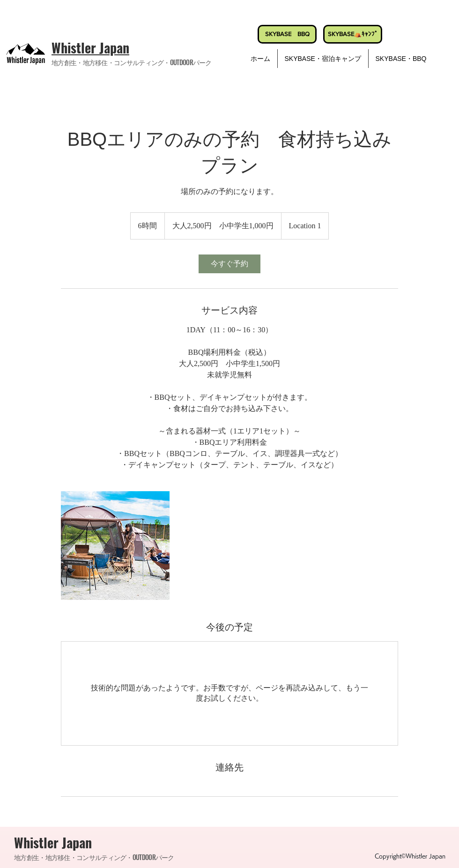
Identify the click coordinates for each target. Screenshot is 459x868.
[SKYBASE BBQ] (287, 34)
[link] (229, 264)
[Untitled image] (115, 546)
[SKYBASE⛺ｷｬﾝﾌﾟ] (353, 34)
